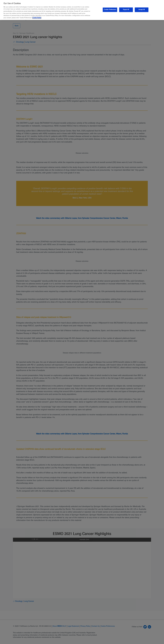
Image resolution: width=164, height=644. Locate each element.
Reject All (126, 10)
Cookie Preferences (110, 10)
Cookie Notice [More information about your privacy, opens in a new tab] (37, 18)
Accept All (142, 10)
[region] (82, 10)
